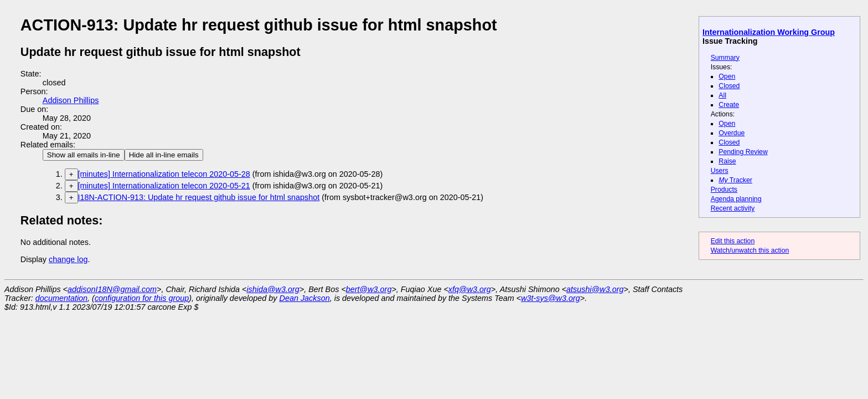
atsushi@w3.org (595, 289)
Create (729, 105)
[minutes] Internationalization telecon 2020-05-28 (164, 174)
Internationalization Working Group (769, 32)
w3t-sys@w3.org (551, 298)
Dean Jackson (305, 298)
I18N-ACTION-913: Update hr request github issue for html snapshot (199, 197)
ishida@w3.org (273, 289)
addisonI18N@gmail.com (112, 289)
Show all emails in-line (84, 155)
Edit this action (733, 241)
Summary (725, 58)
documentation (61, 298)
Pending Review (743, 152)
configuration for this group (142, 298)
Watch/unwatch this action (750, 250)
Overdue (732, 133)
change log (68, 259)
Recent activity (733, 208)
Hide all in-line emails (164, 155)
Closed (729, 86)
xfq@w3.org (470, 289)
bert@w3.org (369, 289)
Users (720, 171)
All (722, 95)
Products (724, 190)
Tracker (735, 180)
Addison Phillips (71, 100)
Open (727, 76)
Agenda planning (736, 199)
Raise (727, 161)
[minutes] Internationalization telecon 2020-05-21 (164, 186)
